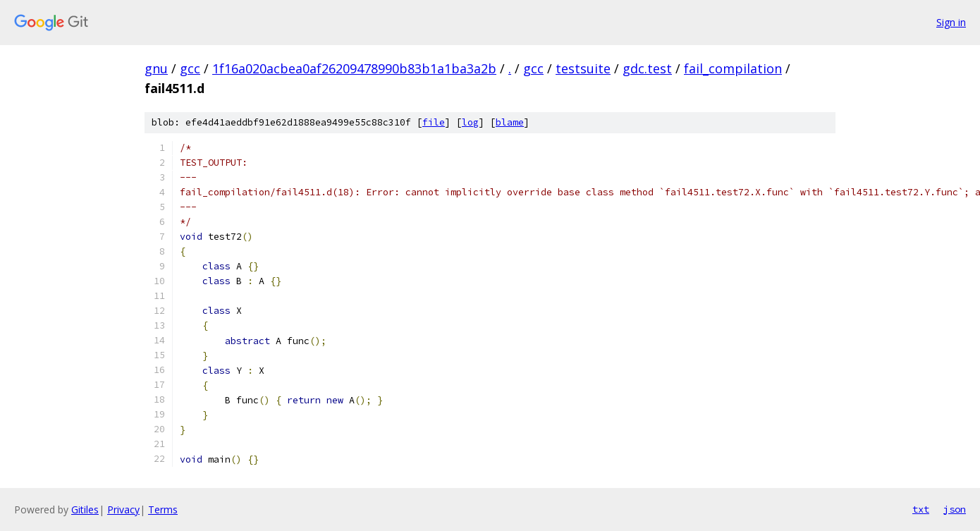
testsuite (583, 68)
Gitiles (85, 509)
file (434, 122)
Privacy (123, 509)
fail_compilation (733, 68)
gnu (156, 68)
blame (510, 122)
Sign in (951, 22)
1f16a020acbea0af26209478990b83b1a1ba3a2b (354, 68)
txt (921, 509)
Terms (163, 509)
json (955, 509)
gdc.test (647, 68)
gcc (190, 68)
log (470, 122)
